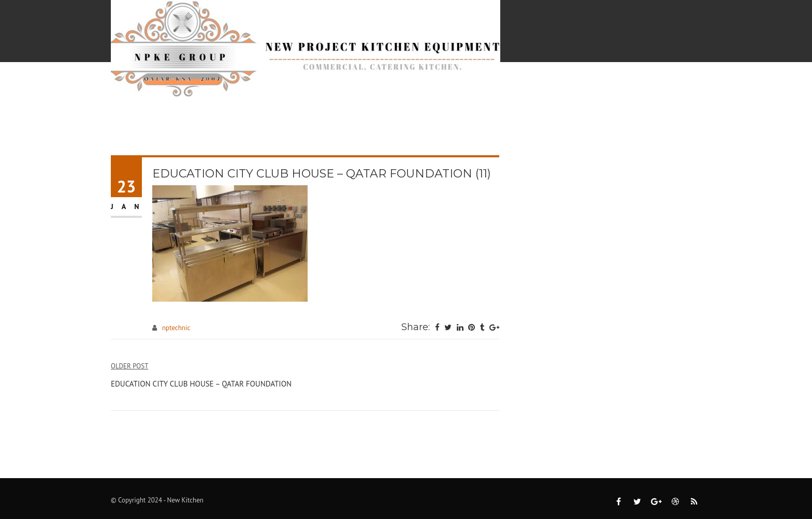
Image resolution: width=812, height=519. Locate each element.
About (628, 89)
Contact (680, 89)
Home (267, 89)
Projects (388, 89)
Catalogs (455, 89)
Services (323, 89)
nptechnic (176, 328)
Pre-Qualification (546, 89)
